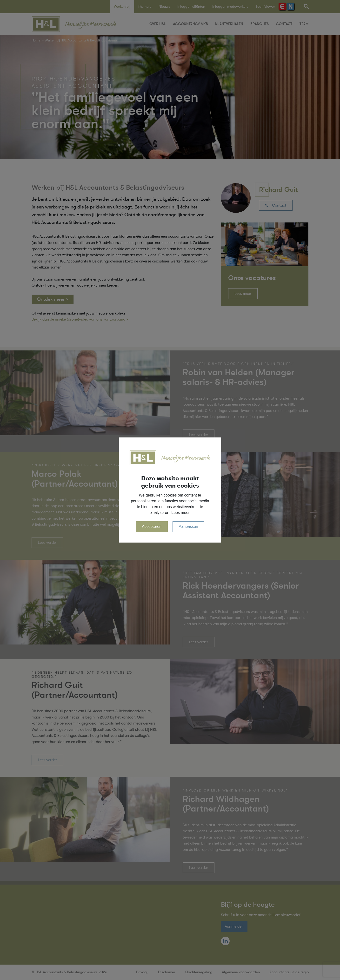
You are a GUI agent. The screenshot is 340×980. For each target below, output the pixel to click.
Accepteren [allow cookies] (152, 527)
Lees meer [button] (180, 513)
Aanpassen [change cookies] (188, 527)
